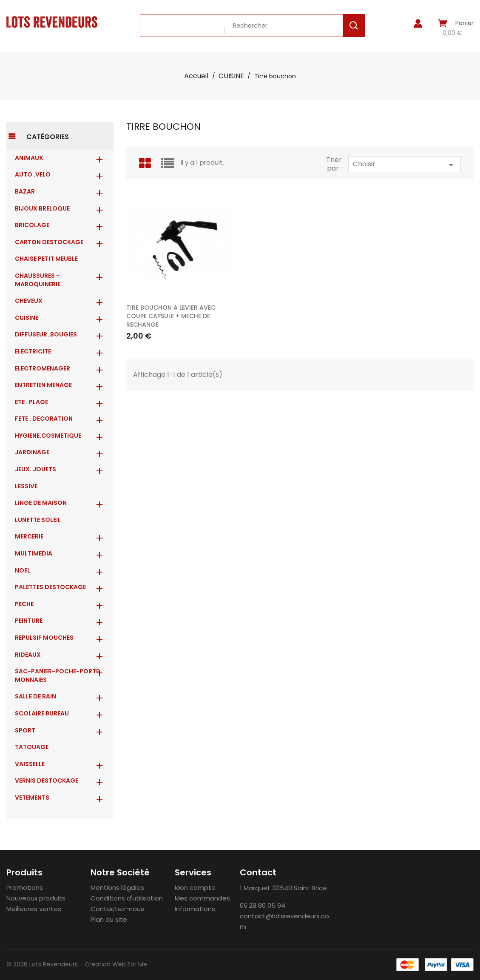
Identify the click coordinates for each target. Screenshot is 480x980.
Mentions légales (117, 887)
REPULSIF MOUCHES (44, 638)
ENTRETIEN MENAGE (43, 385)
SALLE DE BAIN (36, 696)
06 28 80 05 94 (263, 905)
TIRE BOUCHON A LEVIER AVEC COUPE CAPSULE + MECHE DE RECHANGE (171, 316)
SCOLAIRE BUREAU (42, 713)
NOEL (23, 570)
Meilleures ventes (34, 909)
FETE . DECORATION (44, 419)
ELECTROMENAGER (43, 368)
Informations (195, 909)
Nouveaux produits (36, 898)
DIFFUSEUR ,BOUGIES (46, 334)
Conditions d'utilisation (127, 898)
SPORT (25, 730)
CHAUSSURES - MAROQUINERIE (38, 280)
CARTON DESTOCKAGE (49, 242)
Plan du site (109, 919)
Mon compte (195, 887)
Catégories (48, 137)
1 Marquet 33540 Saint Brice (283, 888)
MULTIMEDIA (34, 553)
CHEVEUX (29, 301)
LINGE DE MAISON (41, 503)
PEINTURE (29, 621)
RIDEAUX (28, 655)
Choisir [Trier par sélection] (405, 165)
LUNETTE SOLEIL (38, 520)
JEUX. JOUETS (36, 469)
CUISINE (27, 318)
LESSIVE (26, 486)
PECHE (24, 604)
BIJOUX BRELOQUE (42, 208)
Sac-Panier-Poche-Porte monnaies (57, 675)
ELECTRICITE (33, 351)
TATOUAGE (32, 747)
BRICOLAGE (32, 225)
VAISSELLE (30, 764)
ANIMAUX (29, 158)
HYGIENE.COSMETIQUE (48, 436)
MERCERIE (29, 536)
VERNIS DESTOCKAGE (47, 781)
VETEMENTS (32, 798)
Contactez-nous (117, 909)
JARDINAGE (32, 452)
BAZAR (25, 191)
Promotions (25, 887)
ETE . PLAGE (31, 402)
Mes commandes (202, 898)
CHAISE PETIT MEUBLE (46, 259)
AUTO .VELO (33, 174)
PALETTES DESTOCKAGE (50, 587)
